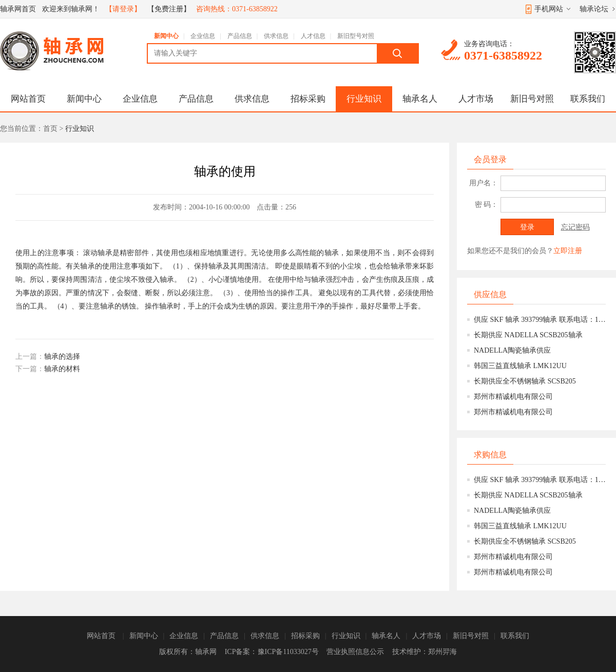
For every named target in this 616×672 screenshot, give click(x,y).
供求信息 (276, 36)
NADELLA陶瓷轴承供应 (512, 350)
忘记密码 (575, 227)
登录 (527, 227)
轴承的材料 (62, 369)
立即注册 (568, 251)
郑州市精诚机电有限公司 (513, 397)
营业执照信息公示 (355, 652)
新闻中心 (166, 36)
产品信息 (240, 36)
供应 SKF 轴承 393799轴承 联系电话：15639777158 (540, 320)
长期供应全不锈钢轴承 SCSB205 (525, 381)
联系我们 (588, 99)
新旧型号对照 (356, 36)
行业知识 (364, 99)
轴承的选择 (62, 357)
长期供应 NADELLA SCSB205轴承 (528, 335)
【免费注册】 (169, 9)
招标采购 (308, 99)
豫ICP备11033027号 (288, 652)
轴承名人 (420, 99)
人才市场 (476, 99)
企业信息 (203, 36)
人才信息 (313, 36)
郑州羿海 (442, 652)
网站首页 (28, 99)
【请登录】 (123, 9)
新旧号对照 (532, 99)
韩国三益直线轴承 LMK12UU (520, 366)
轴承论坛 (594, 9)
